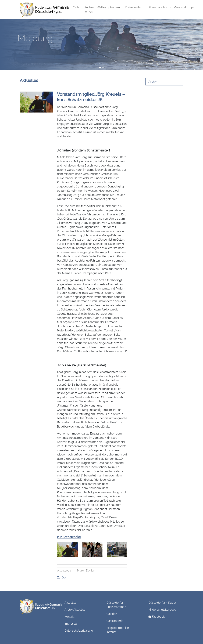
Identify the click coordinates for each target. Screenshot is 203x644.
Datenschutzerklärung (79, 631)
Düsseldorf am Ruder (162, 603)
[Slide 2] (103, 68)
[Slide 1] (100, 68)
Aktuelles (70, 603)
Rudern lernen (89, 10)
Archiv (153, 82)
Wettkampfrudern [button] (109, 7)
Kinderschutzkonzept (162, 610)
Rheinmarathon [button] (159, 7)
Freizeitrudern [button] (135, 7)
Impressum (72, 624)
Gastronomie (115, 621)
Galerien (112, 614)
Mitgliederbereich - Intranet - (119, 630)
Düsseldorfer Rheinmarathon (116, 605)
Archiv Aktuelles (75, 610)
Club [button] (76, 7)
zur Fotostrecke (69, 537)
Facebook (157, 617)
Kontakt (69, 617)
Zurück (62, 578)
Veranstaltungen (184, 7)
